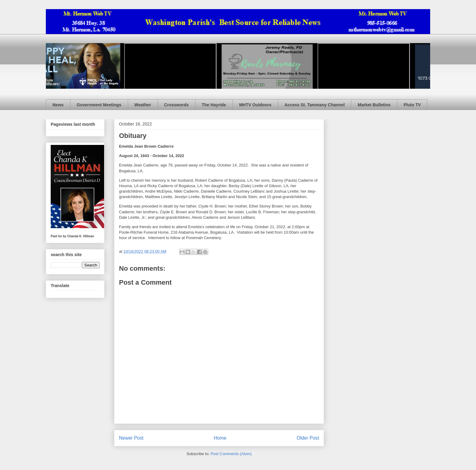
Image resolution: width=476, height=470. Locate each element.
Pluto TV (412, 105)
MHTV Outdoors (255, 105)
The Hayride (214, 105)
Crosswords (177, 105)
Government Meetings (99, 105)
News (58, 105)
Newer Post (131, 438)
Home (220, 438)
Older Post (308, 438)
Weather (143, 105)
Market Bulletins (374, 105)
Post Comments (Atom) (231, 454)
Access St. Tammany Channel (314, 105)
